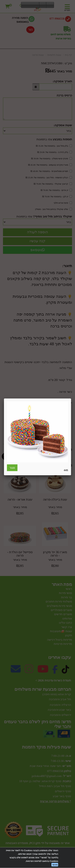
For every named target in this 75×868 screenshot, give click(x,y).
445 (66, 470)
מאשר (55, 865)
